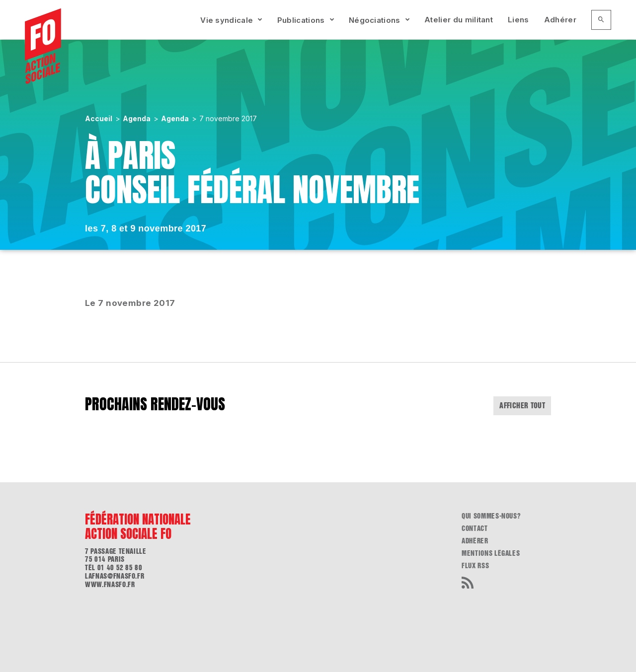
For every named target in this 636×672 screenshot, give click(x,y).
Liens (518, 20)
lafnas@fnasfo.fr (115, 576)
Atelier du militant (459, 20)
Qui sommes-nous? (491, 516)
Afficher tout (522, 406)
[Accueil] (43, 46)
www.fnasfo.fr (110, 585)
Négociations (375, 20)
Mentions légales (491, 553)
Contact (475, 528)
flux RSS (475, 566)
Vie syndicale (227, 20)
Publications (301, 20)
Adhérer (560, 20)
